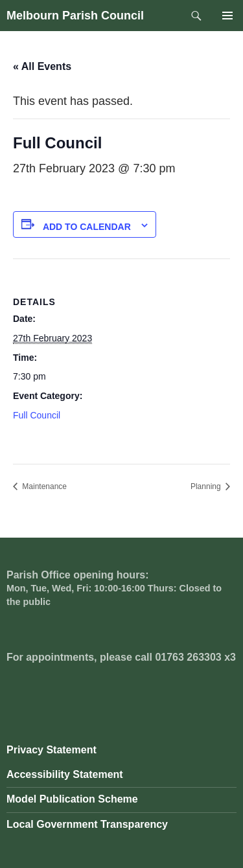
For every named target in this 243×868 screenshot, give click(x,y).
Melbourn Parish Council (75, 16)
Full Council (37, 415)
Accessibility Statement (65, 774)
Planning (207, 486)
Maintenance (43, 486)
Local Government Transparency (87, 824)
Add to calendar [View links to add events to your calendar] (87, 227)
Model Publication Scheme (72, 799)
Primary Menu (227, 16)
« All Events (42, 66)
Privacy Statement (52, 750)
